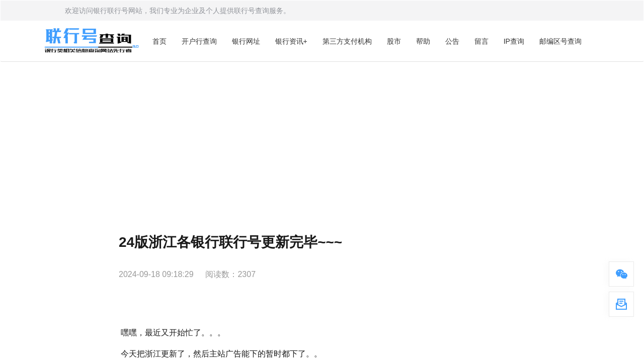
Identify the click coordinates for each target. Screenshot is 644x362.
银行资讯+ (291, 41)
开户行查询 (199, 41)
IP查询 (514, 41)
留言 (481, 41)
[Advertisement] (322, 137)
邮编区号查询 (560, 41)
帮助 (423, 41)
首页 (159, 41)
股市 (394, 41)
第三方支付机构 (347, 41)
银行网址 (246, 41)
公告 (452, 41)
